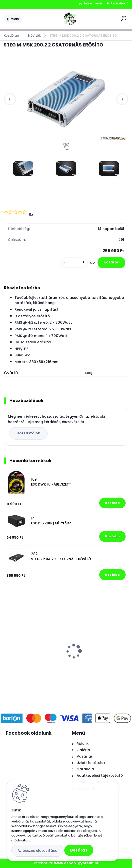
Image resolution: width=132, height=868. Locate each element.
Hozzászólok (28, 433)
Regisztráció (120, 3)
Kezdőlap (11, 36)
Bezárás (79, 850)
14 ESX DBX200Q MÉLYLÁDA (51, 521)
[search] (124, 19)
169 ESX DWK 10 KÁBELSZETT (51, 482)
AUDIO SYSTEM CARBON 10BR (33, 639)
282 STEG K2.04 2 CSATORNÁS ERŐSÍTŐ (61, 556)
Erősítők (34, 36)
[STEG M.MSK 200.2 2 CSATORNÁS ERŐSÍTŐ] (66, 99)
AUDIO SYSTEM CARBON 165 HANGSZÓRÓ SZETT (97, 641)
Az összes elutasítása (37, 851)
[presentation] (10, 99)
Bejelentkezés (93, 3)
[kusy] (74, 263)
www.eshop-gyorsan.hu (77, 863)
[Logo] (70, 19)
